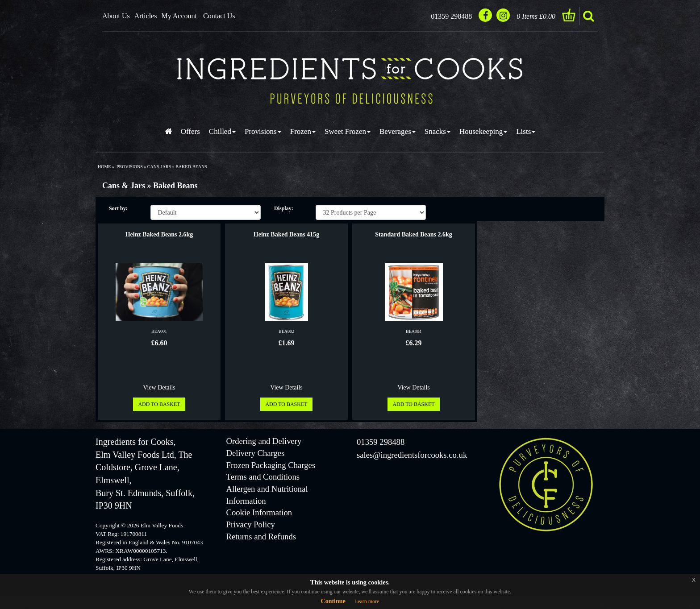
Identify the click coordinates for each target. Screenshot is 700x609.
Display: (284, 208)
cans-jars (159, 167)
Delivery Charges (256, 453)
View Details (159, 387)
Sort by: (118, 208)
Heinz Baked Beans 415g (286, 234)
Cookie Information (259, 512)
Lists (526, 131)
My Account (179, 16)
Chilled (222, 131)
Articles (146, 16)
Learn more (367, 601)
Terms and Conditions (263, 477)
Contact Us (219, 16)
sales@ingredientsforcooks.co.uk (412, 455)
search (588, 16)
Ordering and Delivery (264, 441)
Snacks (437, 131)
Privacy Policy (251, 524)
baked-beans (191, 167)
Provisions (263, 131)
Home (104, 167)
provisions (130, 167)
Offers (190, 131)
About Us (116, 16)
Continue (333, 601)
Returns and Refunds (261, 536)
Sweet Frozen (348, 131)
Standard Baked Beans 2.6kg (414, 234)
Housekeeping (483, 131)
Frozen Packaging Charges (271, 465)
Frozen (303, 131)
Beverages (398, 131)
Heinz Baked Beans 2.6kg (159, 234)
